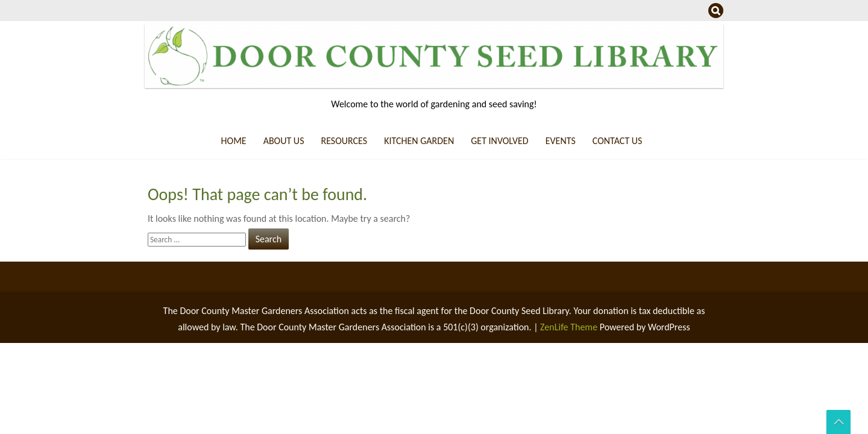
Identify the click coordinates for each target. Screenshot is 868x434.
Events (561, 141)
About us (284, 141)
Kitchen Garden (419, 141)
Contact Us (618, 141)
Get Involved (499, 141)
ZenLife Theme (570, 327)
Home (234, 141)
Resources (344, 141)
